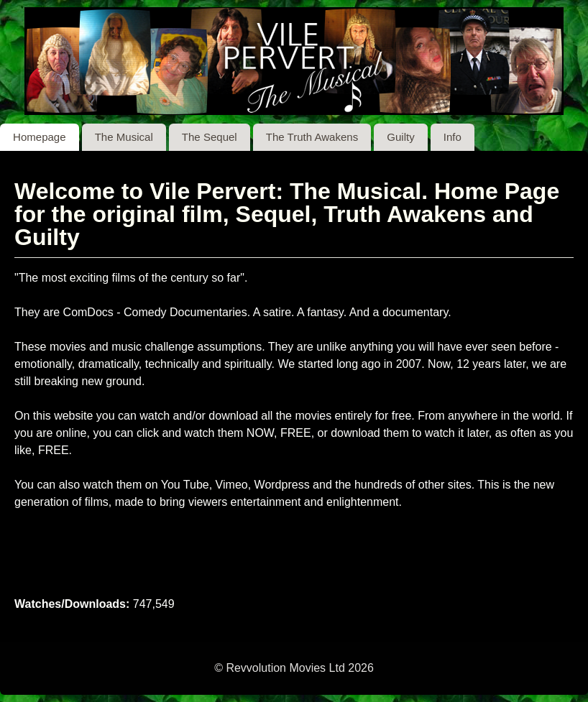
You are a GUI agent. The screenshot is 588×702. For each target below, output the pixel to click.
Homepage (40, 137)
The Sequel (210, 137)
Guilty (400, 137)
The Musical (124, 137)
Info (453, 137)
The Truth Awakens (312, 137)
